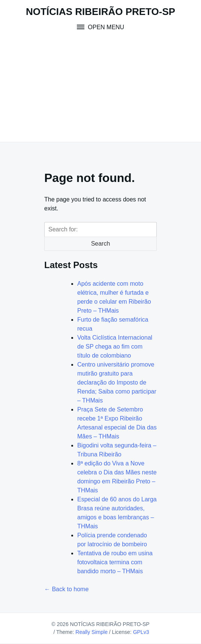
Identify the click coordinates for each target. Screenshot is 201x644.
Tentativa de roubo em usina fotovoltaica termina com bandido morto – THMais (115, 562)
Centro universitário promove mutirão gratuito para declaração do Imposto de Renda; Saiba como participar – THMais (117, 382)
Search (101, 244)
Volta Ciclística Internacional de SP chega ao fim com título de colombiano (115, 347)
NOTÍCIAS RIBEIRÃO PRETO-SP (100, 12)
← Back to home (66, 589)
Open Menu (105, 27)
